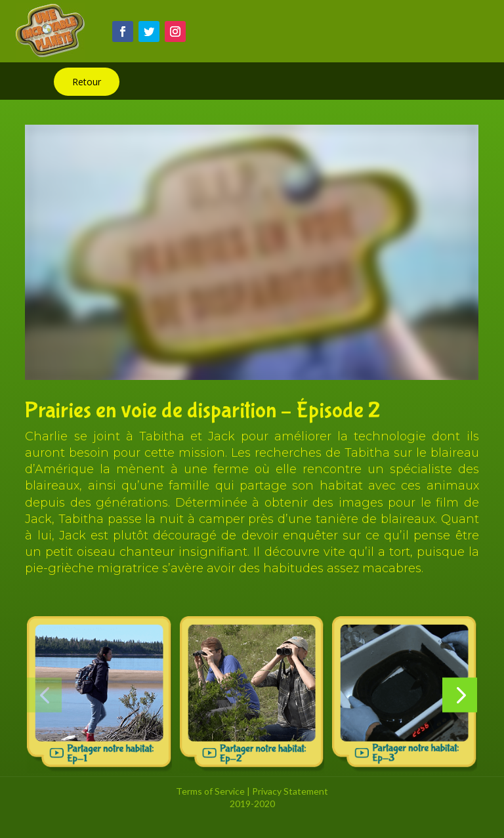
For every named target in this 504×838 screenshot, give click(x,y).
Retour (87, 82)
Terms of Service (210, 791)
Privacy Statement (290, 791)
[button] (44, 695)
